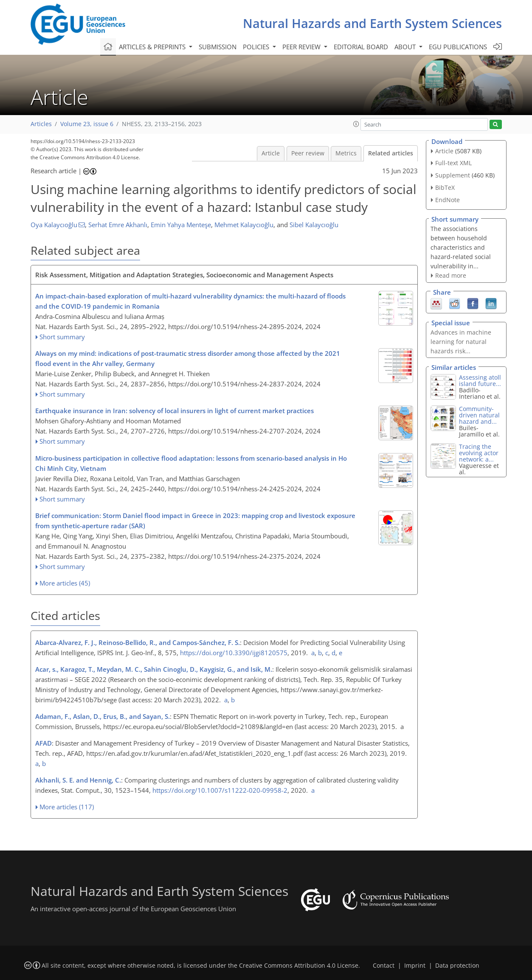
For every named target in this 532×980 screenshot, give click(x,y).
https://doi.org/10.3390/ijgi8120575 (234, 653)
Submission (218, 47)
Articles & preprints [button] (153, 47)
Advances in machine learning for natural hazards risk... (461, 342)
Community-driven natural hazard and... (479, 415)
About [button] (406, 47)
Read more (451, 275)
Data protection (457, 966)
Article (271, 153)
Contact (384, 966)
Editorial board (361, 47)
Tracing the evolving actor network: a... (479, 453)
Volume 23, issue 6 (87, 124)
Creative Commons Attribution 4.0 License (299, 966)
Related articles (391, 153)
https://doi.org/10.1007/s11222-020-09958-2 (220, 790)
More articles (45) (65, 583)
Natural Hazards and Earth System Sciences (372, 23)
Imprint (415, 966)
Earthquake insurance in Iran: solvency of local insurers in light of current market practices (175, 411)
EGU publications (458, 47)
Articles (41, 124)
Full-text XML (453, 163)
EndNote (448, 200)
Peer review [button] (302, 47)
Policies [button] (257, 47)
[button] (356, 124)
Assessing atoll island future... (480, 380)
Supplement (453, 175)
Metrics (346, 153)
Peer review (308, 153)
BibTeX (445, 187)
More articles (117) (67, 807)
